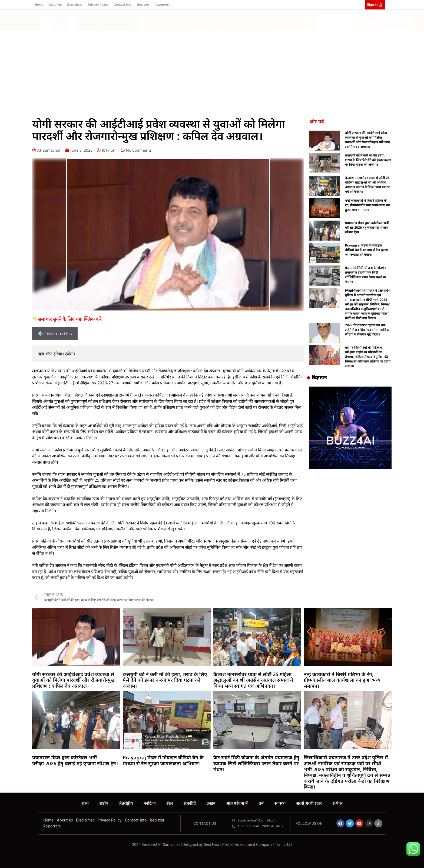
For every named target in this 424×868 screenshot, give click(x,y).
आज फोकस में (191, 23)
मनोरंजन (131, 23)
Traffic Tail (284, 844)
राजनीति (157, 23)
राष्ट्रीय (98, 23)
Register (143, 5)
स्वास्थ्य (220, 23)
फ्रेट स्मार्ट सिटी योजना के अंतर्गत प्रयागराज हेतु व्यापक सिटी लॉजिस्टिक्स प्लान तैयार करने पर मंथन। (366, 275)
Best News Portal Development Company (238, 844)
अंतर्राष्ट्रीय (113, 23)
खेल (144, 23)
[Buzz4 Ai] (350, 467)
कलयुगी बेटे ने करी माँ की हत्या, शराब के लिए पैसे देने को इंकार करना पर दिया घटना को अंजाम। (368, 160)
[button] (383, 24)
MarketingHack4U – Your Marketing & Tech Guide (212, 850)
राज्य (87, 23)
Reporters (162, 5)
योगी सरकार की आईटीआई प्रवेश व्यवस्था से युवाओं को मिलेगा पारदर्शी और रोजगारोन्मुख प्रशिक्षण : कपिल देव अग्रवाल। (367, 140)
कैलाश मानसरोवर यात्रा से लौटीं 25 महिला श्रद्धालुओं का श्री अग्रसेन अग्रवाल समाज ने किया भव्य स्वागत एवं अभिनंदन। (368, 185)
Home (39, 5)
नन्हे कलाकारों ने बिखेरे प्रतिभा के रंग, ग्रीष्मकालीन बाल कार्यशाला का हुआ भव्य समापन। (367, 205)
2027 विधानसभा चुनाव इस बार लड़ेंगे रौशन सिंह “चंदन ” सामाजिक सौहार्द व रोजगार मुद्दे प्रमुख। (367, 330)
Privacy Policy (98, 5)
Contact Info (123, 5)
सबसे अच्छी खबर (242, 23)
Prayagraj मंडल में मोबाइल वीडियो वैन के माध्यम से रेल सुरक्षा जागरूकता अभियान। (367, 250)
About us (55, 5)
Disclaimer (75, 5)
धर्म (208, 23)
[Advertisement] (212, 72)
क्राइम (172, 23)
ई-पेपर (264, 23)
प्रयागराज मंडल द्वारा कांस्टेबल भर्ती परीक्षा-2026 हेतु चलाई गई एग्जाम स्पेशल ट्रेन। (367, 227)
